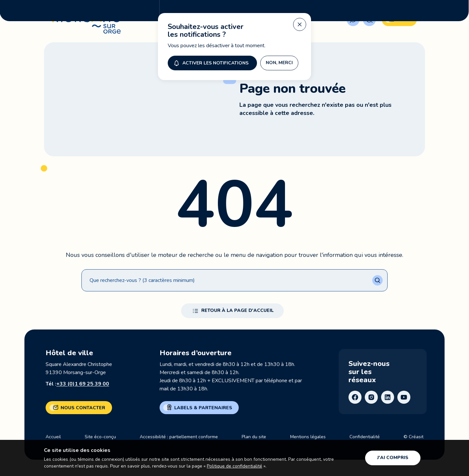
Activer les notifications (210, 45)
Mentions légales (308, 437)
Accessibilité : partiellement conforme (179, 437)
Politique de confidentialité (234, 466)
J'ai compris (393, 458)
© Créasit (413, 437)
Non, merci (279, 44)
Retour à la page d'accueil (232, 311)
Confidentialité (365, 437)
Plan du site (254, 437)
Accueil (53, 437)
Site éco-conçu (100, 437)
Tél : (77, 384)
